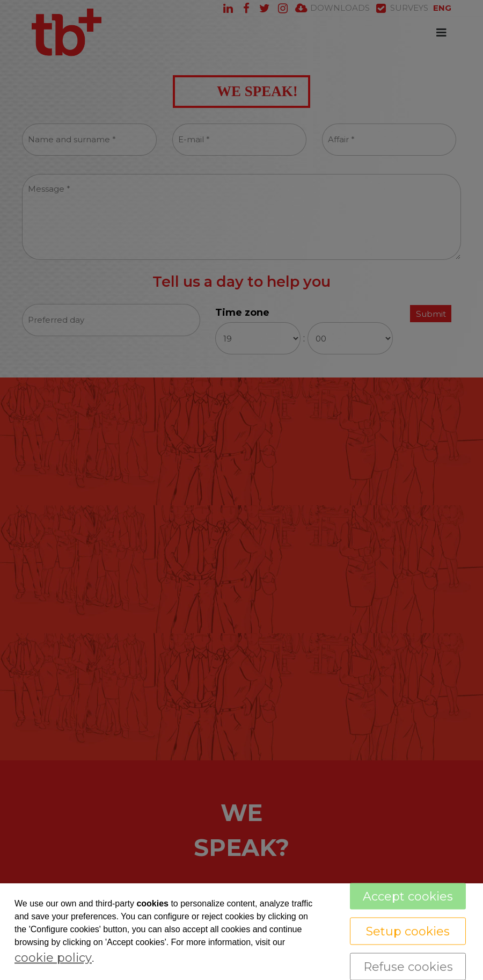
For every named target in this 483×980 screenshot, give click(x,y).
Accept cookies (408, 896)
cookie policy (53, 958)
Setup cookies (408, 931)
